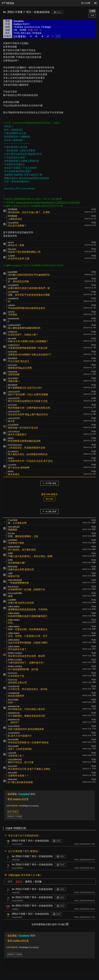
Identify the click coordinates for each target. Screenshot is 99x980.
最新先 (19, 882)
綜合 (21, 794)
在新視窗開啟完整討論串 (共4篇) (50, 924)
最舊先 (29, 882)
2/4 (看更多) (20, 36)
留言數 (38, 882)
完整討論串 (14, 875)
